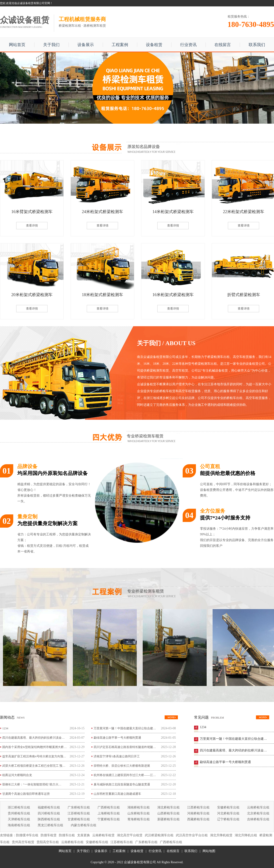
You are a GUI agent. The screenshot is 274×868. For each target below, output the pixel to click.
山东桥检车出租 (139, 813)
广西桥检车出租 (109, 807)
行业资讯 (188, 45)
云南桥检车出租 (258, 807)
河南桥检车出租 (198, 813)
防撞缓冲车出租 (27, 835)
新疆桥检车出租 (169, 819)
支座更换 (84, 835)
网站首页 (17, 45)
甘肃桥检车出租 (79, 819)
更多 (171, 717)
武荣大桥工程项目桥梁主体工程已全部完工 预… (34, 766)
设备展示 (86, 45)
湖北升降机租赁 (221, 835)
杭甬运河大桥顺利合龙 (17, 775)
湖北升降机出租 (246, 835)
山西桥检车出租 (169, 813)
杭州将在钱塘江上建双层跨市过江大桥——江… (125, 775)
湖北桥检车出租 (169, 807)
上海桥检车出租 (109, 813)
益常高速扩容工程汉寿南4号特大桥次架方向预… (34, 756)
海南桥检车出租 (19, 825)
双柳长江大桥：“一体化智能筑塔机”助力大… (32, 784)
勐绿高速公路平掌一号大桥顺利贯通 (117, 738)
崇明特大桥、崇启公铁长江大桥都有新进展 (122, 766)
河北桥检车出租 (228, 813)
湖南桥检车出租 (139, 807)
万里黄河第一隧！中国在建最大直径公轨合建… (125, 728)
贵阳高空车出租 (48, 842)
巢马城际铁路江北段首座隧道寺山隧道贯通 (122, 784)
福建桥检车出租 (49, 807)
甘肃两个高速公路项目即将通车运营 (26, 794)
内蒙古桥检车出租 (84, 825)
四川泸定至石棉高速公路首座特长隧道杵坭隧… (125, 747)
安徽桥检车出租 (228, 807)
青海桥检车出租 (139, 819)
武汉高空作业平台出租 (192, 835)
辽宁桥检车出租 (228, 819)
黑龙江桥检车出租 (50, 825)
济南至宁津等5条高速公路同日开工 (117, 756)
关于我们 (51, 45)
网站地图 (209, 851)
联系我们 (257, 45)
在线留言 (223, 45)
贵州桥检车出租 (19, 813)
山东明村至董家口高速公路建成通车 (117, 794)
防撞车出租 (67, 835)
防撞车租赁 (49, 835)
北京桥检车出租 (258, 813)
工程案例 (120, 45)
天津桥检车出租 (19, 819)
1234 (5, 728)
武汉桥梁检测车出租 (159, 835)
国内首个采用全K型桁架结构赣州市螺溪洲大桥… (34, 747)
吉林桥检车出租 (258, 819)
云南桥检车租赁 (103, 835)
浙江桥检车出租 (19, 807)
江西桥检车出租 (198, 807)
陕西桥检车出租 (49, 819)
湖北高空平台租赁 (130, 835)
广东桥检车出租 (79, 807)
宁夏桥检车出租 (109, 819)
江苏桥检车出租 (79, 813)
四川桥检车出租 (49, 813)
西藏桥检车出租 (198, 819)
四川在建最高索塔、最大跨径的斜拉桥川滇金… (33, 738)
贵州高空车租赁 (23, 842)
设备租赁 (154, 45)
